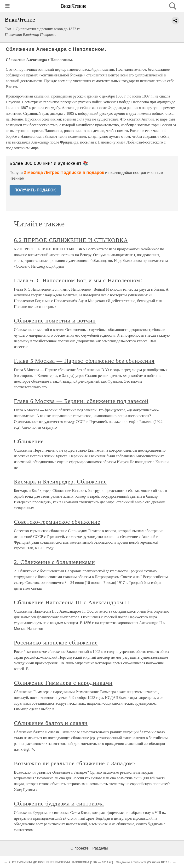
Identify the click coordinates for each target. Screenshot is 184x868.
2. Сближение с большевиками (55, 562)
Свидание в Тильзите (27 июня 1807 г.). (144, 862)
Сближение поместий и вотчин (55, 321)
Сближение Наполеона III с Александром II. (72, 602)
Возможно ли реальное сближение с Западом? (75, 763)
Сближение (29, 441)
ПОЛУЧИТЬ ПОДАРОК (35, 190)
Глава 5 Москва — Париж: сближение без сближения (84, 361)
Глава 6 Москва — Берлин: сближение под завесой (81, 401)
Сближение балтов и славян (51, 723)
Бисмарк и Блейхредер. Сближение (60, 482)
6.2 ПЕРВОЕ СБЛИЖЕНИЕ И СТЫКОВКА (71, 240)
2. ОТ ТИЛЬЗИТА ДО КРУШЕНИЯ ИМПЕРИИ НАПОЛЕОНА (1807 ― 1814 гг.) (61, 862)
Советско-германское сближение (57, 522)
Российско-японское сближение (56, 643)
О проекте (79, 848)
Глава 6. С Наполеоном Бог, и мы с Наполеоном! (78, 280)
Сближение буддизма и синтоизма (59, 804)
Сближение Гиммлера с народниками (63, 683)
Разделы (100, 848)
